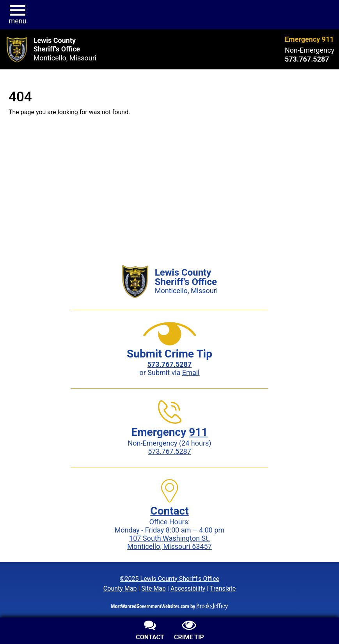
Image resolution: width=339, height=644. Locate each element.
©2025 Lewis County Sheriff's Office (169, 579)
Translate (223, 588)
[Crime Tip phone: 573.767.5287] (170, 364)
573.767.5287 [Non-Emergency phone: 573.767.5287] (169, 451)
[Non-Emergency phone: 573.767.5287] (310, 59)
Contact (169, 511)
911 (198, 432)
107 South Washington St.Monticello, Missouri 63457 (169, 542)
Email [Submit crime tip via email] (191, 372)
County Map (120, 588)
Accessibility (188, 588)
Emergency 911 (309, 39)
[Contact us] (150, 632)
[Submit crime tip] (189, 632)
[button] (18, 15)
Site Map (154, 588)
